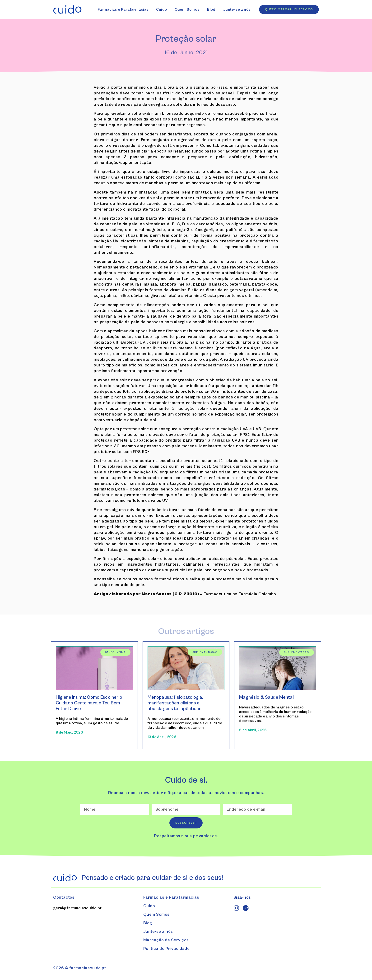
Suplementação (205, 652)
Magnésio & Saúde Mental (266, 697)
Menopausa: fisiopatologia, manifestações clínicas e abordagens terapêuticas (175, 703)
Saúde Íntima (115, 652)
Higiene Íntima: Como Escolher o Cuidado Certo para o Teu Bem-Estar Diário (89, 703)
